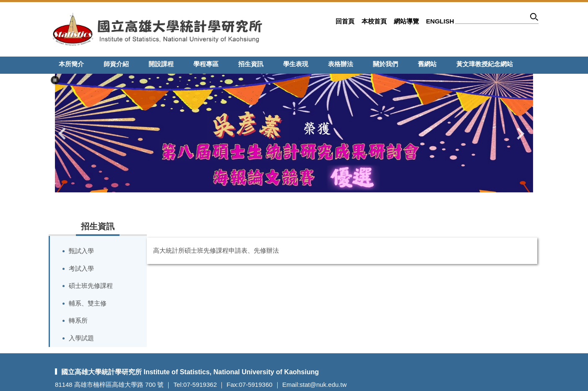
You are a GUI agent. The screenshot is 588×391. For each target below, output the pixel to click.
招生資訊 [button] (251, 64)
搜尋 (535, 18)
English (440, 21)
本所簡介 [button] (71, 64)
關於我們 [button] (385, 64)
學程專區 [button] (206, 64)
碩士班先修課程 (91, 286)
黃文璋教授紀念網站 (485, 64)
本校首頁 (374, 21)
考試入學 (81, 268)
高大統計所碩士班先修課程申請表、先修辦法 (216, 250)
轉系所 (78, 320)
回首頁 (345, 21)
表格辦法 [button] (341, 64)
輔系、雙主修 (88, 303)
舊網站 (427, 64)
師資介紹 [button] (116, 64)
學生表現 (296, 64)
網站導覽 (406, 21)
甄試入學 (81, 251)
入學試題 (81, 338)
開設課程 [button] (161, 64)
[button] (55, 80)
